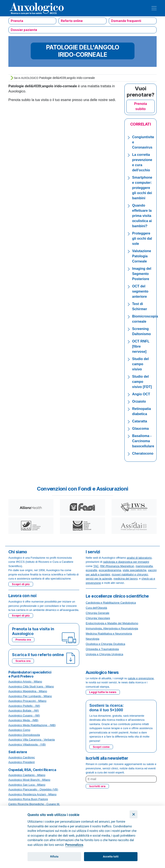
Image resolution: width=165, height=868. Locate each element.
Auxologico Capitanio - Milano (27, 775)
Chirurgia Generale (98, 613)
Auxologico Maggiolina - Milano (28, 691)
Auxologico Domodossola (24, 735)
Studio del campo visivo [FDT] (142, 382)
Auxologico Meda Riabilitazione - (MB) (32, 725)
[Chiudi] (134, 814)
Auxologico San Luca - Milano (27, 785)
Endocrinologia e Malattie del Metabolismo (112, 623)
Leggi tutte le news (103, 692)
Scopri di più (21, 584)
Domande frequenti (126, 21)
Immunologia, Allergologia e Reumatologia (112, 628)
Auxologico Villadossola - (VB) (27, 745)
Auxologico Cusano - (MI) (24, 715)
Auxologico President (21, 762)
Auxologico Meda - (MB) (23, 720)
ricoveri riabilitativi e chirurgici (130, 574)
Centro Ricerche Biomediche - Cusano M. (34, 804)
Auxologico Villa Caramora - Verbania (32, 740)
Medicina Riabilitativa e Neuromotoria (109, 634)
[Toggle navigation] (154, 8)
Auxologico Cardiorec (22, 757)
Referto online (72, 21)
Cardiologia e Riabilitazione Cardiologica (111, 603)
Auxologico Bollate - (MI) (24, 711)
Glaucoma (140, 429)
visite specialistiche (135, 570)
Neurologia (92, 639)
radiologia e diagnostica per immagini (126, 562)
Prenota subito (141, 106)
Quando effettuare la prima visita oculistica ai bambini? (142, 216)
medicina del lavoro (125, 579)
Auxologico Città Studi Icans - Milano (31, 686)
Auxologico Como (19, 730)
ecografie (91, 570)
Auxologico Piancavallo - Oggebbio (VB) (33, 789)
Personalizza (74, 845)
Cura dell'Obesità (96, 608)
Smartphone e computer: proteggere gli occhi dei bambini (142, 188)
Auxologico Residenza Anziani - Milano (32, 794)
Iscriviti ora (97, 786)
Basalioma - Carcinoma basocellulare (143, 441)
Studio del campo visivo (140, 364)
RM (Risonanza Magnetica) (117, 566)
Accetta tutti (111, 856)
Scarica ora (23, 661)
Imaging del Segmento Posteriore (142, 274)
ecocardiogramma (110, 570)
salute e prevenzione (141, 678)
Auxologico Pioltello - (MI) (24, 706)
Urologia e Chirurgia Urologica (104, 654)
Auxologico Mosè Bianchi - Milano (29, 780)
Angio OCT (141, 394)
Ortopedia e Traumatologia (102, 649)
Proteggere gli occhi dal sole (142, 238)
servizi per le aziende (99, 579)
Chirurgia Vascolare (98, 618)
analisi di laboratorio (139, 558)
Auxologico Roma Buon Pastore (28, 799)
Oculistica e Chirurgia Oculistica (105, 644)
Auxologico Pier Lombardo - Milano (30, 696)
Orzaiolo (139, 401)
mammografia (144, 566)
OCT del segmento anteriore (140, 291)
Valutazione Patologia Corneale (142, 256)
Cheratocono (143, 453)
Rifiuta (54, 856)
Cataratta (140, 421)
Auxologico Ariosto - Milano (25, 682)
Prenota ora (23, 640)
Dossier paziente (24, 30)
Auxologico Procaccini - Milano (27, 701)
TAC (96, 566)
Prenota (17, 21)
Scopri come (101, 747)
